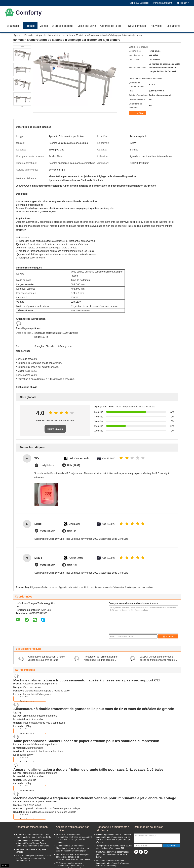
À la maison (14, 26)
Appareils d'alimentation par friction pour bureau (80, 587)
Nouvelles (156, 26)
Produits (30, 26)
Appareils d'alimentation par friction (54, 35)
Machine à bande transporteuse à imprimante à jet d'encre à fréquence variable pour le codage (112, 863)
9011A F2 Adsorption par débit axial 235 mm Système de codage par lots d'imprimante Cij (34, 858)
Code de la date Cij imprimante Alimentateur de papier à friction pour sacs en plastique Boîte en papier (73, 848)
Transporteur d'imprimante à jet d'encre (113, 829)
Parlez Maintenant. (163, 3)
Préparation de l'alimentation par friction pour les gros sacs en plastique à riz (101, 660)
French (185, 3)
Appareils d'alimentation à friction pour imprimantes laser (128, 587)
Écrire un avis (55, 429)
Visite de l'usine (87, 26)
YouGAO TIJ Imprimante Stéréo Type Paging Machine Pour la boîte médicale (33, 836)
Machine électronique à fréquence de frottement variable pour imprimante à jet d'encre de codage (95, 798)
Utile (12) (72, 565)
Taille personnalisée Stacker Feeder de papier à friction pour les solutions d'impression (86, 741)
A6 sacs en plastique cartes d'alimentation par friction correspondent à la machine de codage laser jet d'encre (74, 838)
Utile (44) (72, 531)
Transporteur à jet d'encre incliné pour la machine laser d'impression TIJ (114, 847)
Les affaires (173, 26)
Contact (168, 637)
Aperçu (17, 35)
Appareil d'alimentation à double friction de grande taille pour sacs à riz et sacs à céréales (89, 769)
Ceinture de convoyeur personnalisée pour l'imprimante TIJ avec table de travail (113, 854)
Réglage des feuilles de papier (44, 587)
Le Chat (138, 113)
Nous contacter (137, 26)
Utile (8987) (74, 466)
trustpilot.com (48, 466)
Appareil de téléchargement (32, 827)
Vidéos (44, 26)
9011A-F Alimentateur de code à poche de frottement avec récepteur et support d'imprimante (158, 660)
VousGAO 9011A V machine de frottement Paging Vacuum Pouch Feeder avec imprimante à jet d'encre (32, 843)
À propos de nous (63, 26)
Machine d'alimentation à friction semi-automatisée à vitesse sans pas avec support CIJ (87, 680)
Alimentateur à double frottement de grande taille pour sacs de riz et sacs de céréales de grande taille (94, 711)
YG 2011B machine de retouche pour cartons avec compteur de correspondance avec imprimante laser (73, 857)
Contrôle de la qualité (113, 26)
